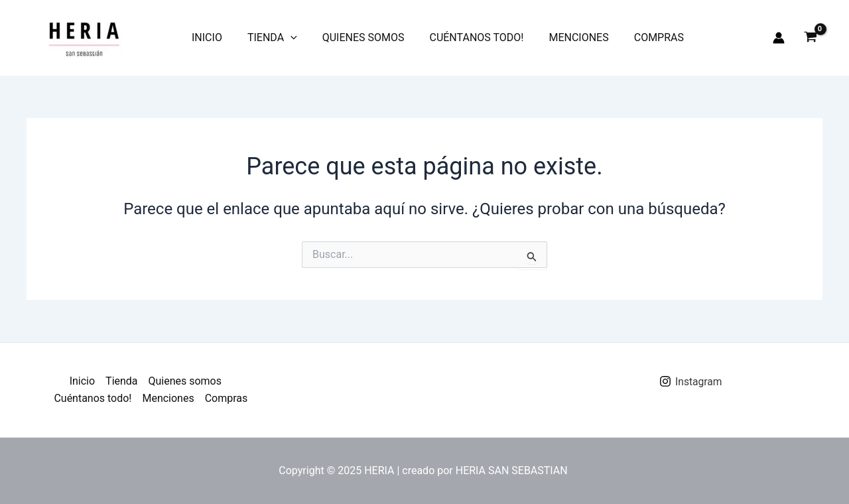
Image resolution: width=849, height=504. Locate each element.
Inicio (205, 37)
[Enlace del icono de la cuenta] (779, 38)
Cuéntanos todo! (462, 37)
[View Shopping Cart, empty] (810, 38)
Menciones (560, 37)
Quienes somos (354, 37)
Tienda (266, 38)
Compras (637, 37)
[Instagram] (691, 381)
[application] (285, 38)
